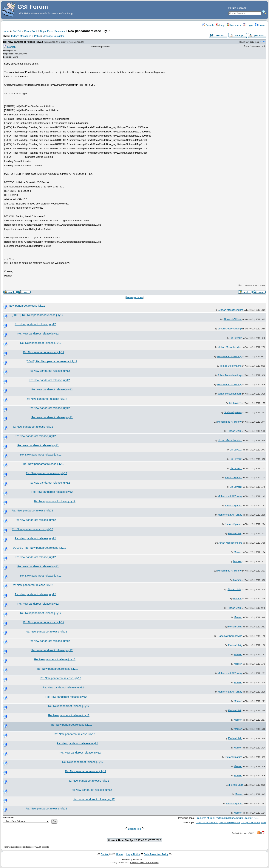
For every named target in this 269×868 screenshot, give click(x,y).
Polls (37, 36)
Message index (134, 297)
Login (248, 25)
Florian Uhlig (235, 431)
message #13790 (51, 42)
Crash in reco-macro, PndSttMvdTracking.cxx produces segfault (231, 822)
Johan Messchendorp (231, 310)
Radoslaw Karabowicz (230, 636)
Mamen (11, 47)
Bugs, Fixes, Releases (53, 31)
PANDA (17, 31)
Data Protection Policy (156, 854)
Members (234, 25)
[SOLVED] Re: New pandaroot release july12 (39, 548)
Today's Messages (21, 36)
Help (220, 25)
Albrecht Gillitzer (233, 319)
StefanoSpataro (233, 412)
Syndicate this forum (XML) (243, 833)
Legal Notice (133, 854)
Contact (105, 854)
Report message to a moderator (252, 285)
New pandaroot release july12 (27, 306)
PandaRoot (31, 31)
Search (208, 25)
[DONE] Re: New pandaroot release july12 (51, 361)
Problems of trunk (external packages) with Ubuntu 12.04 (227, 818)
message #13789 (76, 42)
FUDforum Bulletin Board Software (144, 862)
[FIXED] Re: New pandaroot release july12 (38, 315)
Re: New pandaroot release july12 (23, 42)
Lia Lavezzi (236, 338)
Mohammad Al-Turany (229, 356)
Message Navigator (53, 36)
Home (260, 25)
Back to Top (134, 829)
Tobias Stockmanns (231, 366)
